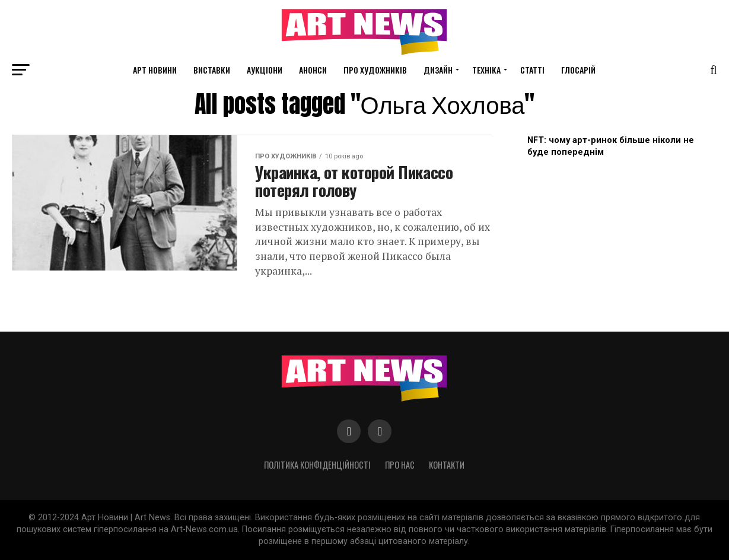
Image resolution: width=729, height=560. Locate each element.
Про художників (375, 70)
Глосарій (578, 70)
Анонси (313, 70)
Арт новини (155, 70)
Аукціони (265, 70)
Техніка (486, 70)
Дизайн (438, 70)
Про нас (400, 465)
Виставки (212, 70)
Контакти (447, 465)
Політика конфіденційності (317, 465)
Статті (532, 70)
